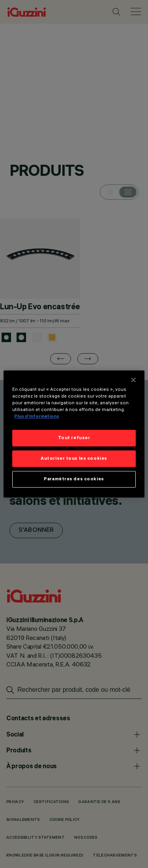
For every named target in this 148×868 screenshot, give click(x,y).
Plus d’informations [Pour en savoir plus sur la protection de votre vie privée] (37, 417)
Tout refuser (74, 438)
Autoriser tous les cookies (74, 459)
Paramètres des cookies (74, 479)
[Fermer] (133, 380)
